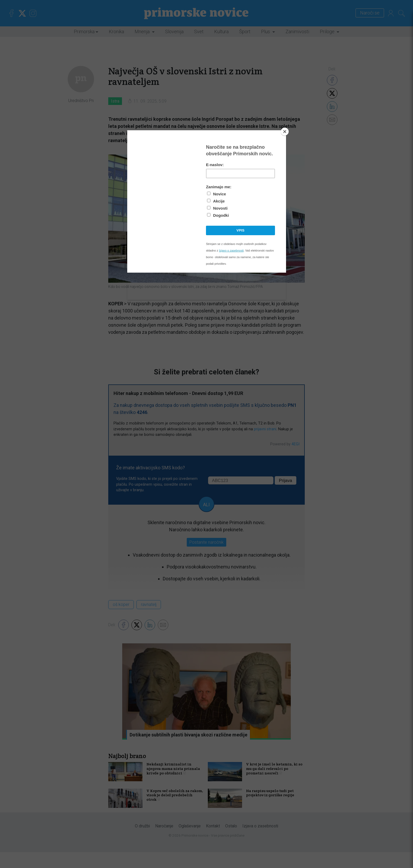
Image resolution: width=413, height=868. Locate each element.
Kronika (116, 32)
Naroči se (367, 13)
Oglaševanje (190, 842)
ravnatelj (149, 604)
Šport (245, 32)
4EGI (296, 444)
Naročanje (164, 842)
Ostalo (231, 842)
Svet (199, 32)
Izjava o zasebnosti (260, 842)
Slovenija (174, 32)
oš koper (121, 604)
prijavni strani (265, 429)
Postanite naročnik (206, 542)
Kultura (221, 32)
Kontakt (213, 842)
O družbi (142, 842)
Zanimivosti (297, 32)
